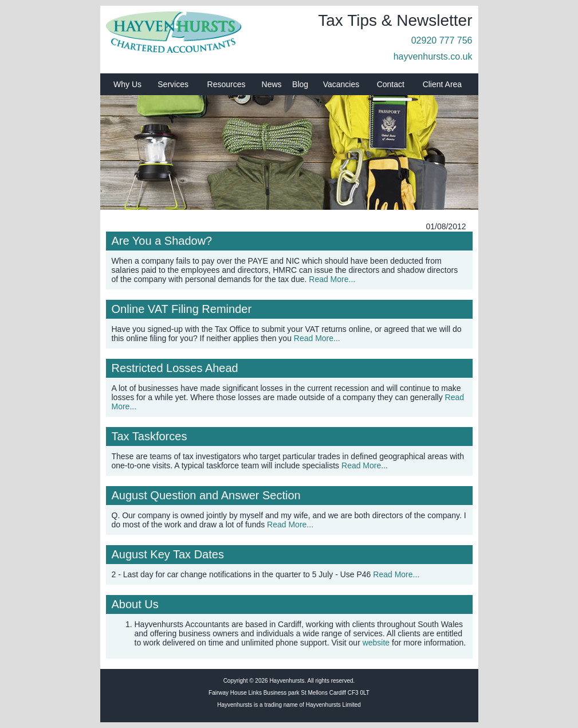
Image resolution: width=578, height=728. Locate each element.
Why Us (127, 84)
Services (173, 84)
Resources (227, 84)
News (272, 84)
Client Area (442, 84)
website (376, 643)
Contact (391, 84)
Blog (300, 84)
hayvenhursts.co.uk (433, 56)
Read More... (332, 279)
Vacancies (341, 84)
